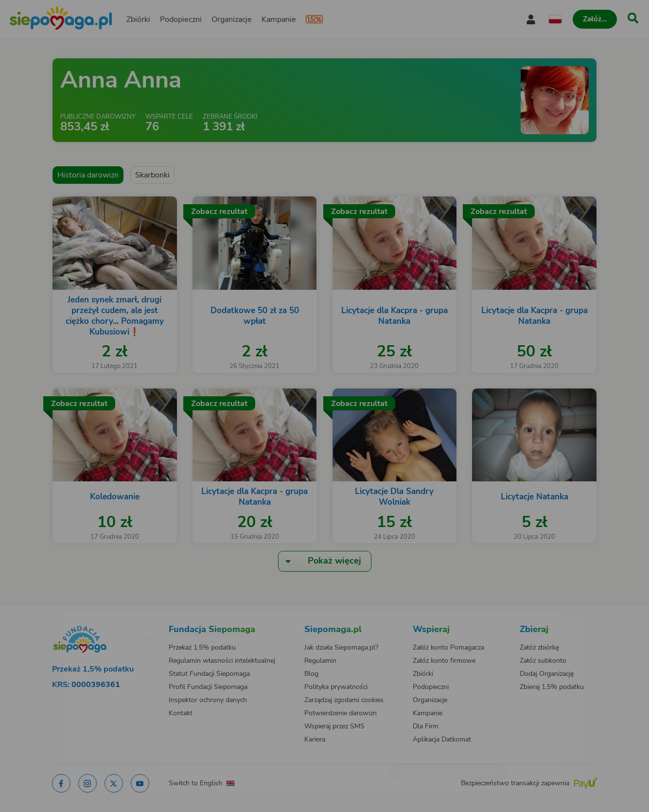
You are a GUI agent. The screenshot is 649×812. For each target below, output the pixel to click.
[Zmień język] (111, 620)
